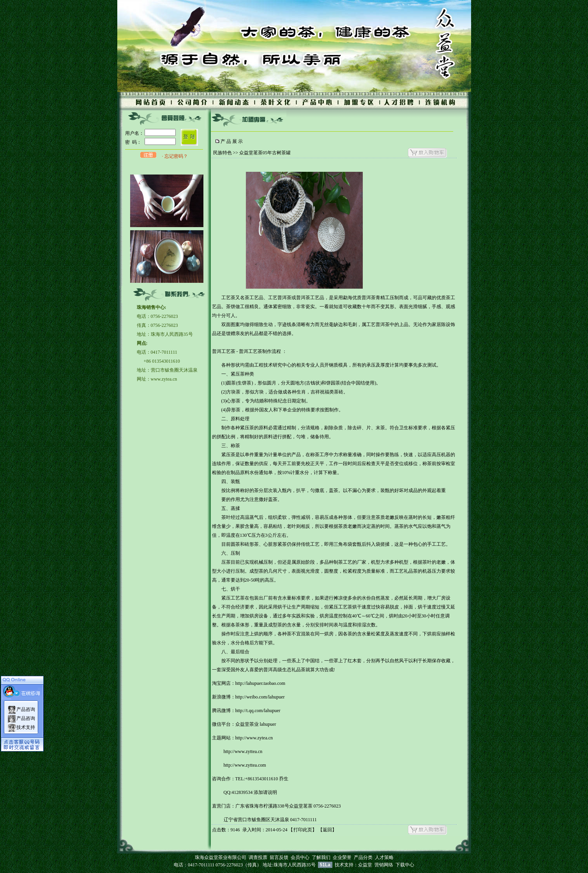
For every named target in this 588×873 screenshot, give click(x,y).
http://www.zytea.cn (254, 738)
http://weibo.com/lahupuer (260, 697)
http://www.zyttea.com (245, 765)
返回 (327, 830)
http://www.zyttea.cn (243, 751)
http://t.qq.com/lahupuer (258, 711)
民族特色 (222, 153)
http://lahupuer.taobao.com (260, 683)
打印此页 (303, 830)
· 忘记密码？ (175, 156)
